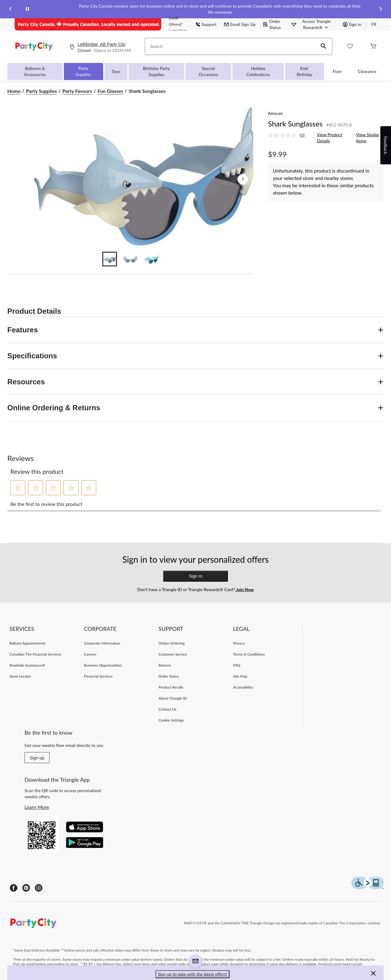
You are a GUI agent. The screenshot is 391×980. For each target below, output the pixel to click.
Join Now (244, 589)
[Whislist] (350, 47)
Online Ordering (172, 643)
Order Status (272, 24)
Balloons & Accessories (35, 71)
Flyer (337, 71)
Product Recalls (171, 687)
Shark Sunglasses (295, 124)
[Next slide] (381, 9)
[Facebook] (14, 888)
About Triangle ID (173, 698)
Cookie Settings (171, 720)
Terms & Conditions (249, 654)
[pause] (27, 9)
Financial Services (98, 676)
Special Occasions (208, 71)
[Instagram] (39, 888)
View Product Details (330, 138)
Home (14, 91)
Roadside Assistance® (27, 665)
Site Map (240, 676)
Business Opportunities (103, 665)
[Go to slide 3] (151, 259)
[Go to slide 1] (110, 259)
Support (206, 24)
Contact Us (168, 709)
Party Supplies (84, 71)
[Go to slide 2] (130, 259)
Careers (90, 654)
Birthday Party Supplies (156, 71)
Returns (165, 665)
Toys (116, 71)
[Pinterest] (26, 888)
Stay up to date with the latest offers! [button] (193, 974)
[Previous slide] (10, 9)
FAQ (237, 665)
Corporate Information (102, 643)
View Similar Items (368, 138)
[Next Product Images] (243, 179)
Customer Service (173, 654)
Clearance (367, 71)
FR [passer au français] (374, 24)
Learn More (37, 807)
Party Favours (77, 91)
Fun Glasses (110, 91)
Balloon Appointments (27, 643)
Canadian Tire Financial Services (35, 654)
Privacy (239, 643)
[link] (289, 135)
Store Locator (20, 676)
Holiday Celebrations (258, 71)
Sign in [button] (352, 24)
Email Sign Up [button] (240, 24)
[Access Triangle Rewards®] (316, 24)
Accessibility (243, 687)
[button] (323, 46)
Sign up (37, 758)
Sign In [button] (195, 576)
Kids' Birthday (305, 71)
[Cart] (373, 47)
